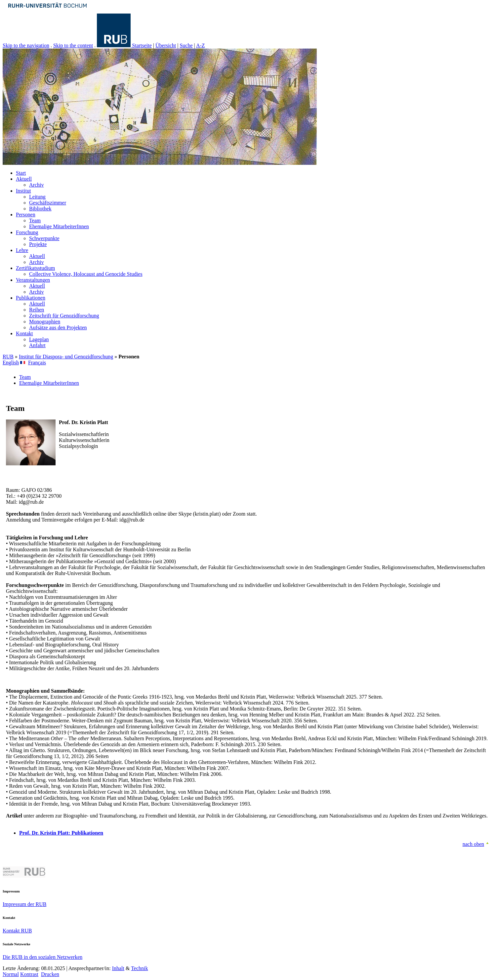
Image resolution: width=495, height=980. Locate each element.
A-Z (201, 45)
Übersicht (166, 45)
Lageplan (39, 339)
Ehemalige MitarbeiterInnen (59, 226)
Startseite (142, 45)
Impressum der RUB (24, 904)
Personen (26, 215)
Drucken (50, 974)
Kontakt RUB (17, 931)
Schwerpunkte (44, 238)
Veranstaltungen (33, 280)
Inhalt (118, 968)
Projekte (38, 244)
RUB (8, 357)
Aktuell (24, 179)
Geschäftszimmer (48, 203)
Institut (23, 191)
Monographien (45, 322)
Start (21, 173)
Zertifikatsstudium (35, 268)
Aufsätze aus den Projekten (58, 327)
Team (35, 220)
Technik (139, 968)
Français (37, 363)
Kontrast (29, 974)
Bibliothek (40, 209)
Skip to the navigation (26, 45)
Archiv (36, 185)
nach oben (473, 844)
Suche (186, 45)
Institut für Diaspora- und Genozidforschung (66, 357)
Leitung (37, 197)
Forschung (27, 232)
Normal (11, 974)
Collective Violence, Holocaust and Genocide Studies (86, 274)
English (11, 363)
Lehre (22, 250)
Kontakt (24, 333)
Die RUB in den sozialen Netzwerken (42, 957)
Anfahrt (37, 345)
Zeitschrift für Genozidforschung (64, 316)
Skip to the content (73, 45)
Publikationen (31, 298)
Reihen (37, 310)
